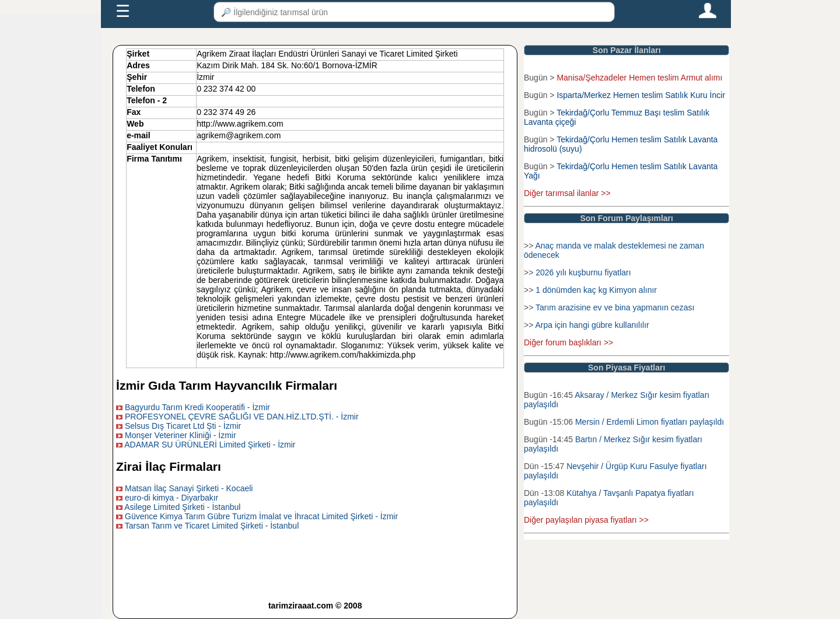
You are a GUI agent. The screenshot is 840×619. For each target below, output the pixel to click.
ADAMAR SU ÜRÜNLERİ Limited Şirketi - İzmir (210, 445)
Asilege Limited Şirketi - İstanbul (182, 507)
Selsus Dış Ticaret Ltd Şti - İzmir (183, 426)
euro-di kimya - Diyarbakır (171, 498)
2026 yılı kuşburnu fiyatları (583, 272)
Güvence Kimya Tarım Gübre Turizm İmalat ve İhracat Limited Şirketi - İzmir (261, 516)
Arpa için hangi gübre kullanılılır (592, 325)
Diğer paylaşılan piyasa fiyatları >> (586, 520)
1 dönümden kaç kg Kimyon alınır (596, 290)
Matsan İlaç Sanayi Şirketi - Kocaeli (189, 488)
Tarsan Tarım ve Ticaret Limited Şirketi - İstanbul (212, 526)
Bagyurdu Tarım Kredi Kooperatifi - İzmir (197, 407)
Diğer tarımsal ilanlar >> (567, 193)
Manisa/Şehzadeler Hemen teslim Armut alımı (639, 78)
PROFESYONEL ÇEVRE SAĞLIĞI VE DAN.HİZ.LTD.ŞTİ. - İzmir (242, 417)
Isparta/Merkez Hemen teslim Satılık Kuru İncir (641, 95)
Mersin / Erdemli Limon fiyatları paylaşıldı (650, 422)
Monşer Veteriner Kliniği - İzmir (181, 435)
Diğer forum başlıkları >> (568, 342)
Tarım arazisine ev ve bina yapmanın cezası (615, 307)
